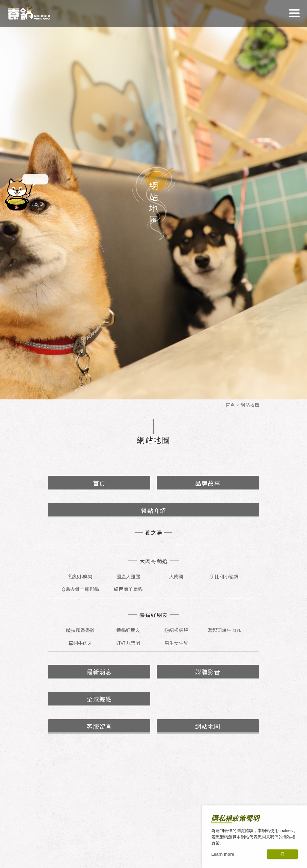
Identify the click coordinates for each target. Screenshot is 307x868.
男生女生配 (176, 643)
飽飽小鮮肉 (80, 576)
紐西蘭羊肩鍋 (128, 589)
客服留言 (99, 726)
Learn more (223, 854)
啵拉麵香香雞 (80, 630)
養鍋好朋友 (154, 615)
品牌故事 (208, 483)
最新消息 (99, 672)
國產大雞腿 (128, 576)
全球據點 (99, 699)
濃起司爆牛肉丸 (224, 630)
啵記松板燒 (176, 630)
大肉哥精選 (154, 561)
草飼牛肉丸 (80, 643)
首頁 (231, 405)
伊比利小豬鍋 (224, 576)
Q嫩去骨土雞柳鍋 (80, 589)
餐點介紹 (153, 510)
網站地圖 (208, 726)
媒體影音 (208, 672)
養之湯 (154, 533)
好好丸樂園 (128, 643)
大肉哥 (176, 576)
